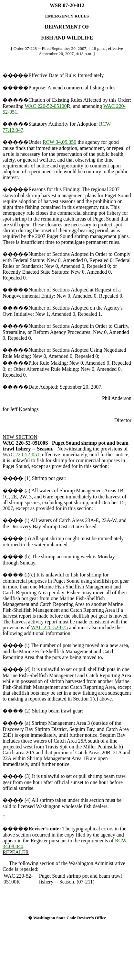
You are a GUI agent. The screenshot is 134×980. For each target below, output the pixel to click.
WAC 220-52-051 (21, 455)
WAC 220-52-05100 (46, 106)
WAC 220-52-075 (49, 627)
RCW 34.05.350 (59, 142)
